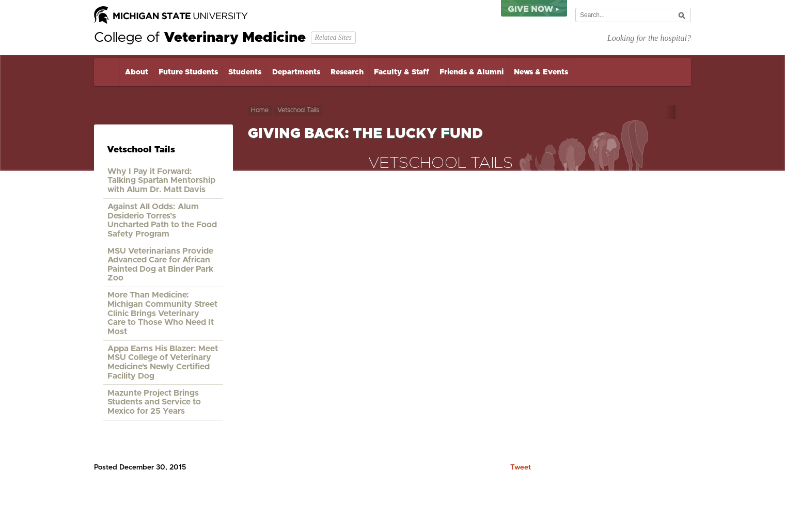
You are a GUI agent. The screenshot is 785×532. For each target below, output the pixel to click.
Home (107, 72)
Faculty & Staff (402, 72)
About (137, 72)
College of (200, 38)
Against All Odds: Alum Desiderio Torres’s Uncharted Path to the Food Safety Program (162, 220)
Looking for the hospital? (649, 38)
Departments (296, 72)
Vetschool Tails (298, 110)
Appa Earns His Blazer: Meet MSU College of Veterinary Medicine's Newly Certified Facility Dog (163, 362)
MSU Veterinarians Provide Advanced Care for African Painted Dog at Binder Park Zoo (160, 265)
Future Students (188, 72)
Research (347, 72)
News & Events (541, 72)
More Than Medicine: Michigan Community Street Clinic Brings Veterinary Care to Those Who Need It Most (162, 313)
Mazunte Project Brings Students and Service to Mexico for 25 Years (154, 402)
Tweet (521, 467)
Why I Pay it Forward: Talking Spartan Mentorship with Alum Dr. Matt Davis (161, 181)
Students (245, 72)
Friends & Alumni (472, 72)
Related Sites (333, 37)
